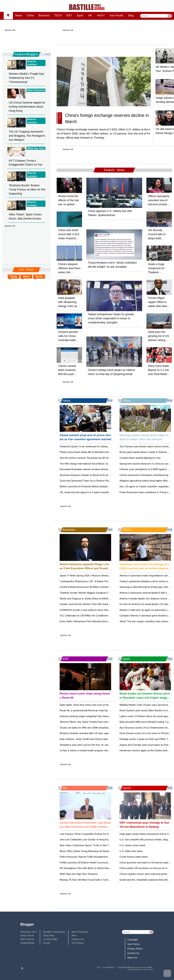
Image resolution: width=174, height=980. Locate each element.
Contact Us (133, 953)
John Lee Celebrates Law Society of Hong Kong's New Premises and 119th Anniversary (107, 840)
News (19, 15)
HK (90, 15)
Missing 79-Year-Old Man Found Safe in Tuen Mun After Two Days (95, 880)
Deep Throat (27, 935)
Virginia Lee (78, 939)
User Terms (133, 944)
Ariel (74, 935)
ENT (69, 15)
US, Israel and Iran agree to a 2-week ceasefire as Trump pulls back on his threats (103, 492)
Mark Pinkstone (80, 932)
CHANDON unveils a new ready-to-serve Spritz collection (90, 610)
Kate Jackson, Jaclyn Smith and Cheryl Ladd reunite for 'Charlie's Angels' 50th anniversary (108, 739)
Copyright (132, 940)
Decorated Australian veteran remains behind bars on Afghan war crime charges (102, 469)
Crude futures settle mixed (134, 857)
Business (44, 15)
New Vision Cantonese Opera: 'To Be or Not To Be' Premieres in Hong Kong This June (106, 845)
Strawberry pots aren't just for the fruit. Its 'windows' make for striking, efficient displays (106, 745)
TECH (58, 15)
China (30, 15)
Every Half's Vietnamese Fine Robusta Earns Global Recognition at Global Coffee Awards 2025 (110, 621)
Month (39, 276)
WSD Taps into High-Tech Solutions (79, 874)
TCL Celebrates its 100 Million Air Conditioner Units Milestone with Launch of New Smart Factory (111, 616)
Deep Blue (49, 935)
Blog (131, 15)
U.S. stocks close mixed (132, 845)
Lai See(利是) (50, 939)
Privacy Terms (135, 949)
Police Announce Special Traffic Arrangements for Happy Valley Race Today (100, 857)
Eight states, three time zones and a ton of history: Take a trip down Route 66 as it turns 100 (109, 705)
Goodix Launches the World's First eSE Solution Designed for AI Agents (98, 604)
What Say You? (29, 932)
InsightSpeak (27, 943)
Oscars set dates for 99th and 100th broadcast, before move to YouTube (98, 728)
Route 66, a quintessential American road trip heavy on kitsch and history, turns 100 (104, 710)
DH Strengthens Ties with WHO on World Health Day (88, 868)
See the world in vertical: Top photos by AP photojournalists (91, 458)
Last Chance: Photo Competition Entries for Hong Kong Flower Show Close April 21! (105, 834)
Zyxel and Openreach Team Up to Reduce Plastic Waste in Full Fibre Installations (103, 481)
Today (14, 276)
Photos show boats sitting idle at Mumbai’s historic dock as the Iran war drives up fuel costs (108, 452)
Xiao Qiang (77, 943)
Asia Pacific (116, 15)
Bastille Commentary (54, 932)
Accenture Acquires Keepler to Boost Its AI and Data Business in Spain (97, 475)
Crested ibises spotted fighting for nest (140, 458)
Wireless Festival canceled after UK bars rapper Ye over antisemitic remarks (100, 733)
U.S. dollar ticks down (131, 851)
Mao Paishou (27, 939)
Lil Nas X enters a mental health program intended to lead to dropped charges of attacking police (111, 750)
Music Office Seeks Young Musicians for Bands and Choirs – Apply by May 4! (101, 851)
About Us (132, 958)
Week (26, 276)
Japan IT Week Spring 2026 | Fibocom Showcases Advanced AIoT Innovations (102, 576)
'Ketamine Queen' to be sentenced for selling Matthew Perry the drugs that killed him (105, 446)
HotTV (101, 15)
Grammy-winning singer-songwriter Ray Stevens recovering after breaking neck (102, 716)
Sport (80, 15)
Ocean (47, 943)
